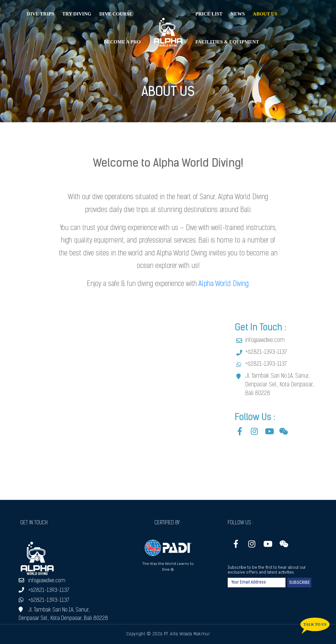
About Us (265, 14)
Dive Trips (40, 14)
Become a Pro (122, 42)
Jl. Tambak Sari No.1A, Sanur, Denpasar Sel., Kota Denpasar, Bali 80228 (280, 385)
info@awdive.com (265, 340)
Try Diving (77, 14)
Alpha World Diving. (224, 284)
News (238, 14)
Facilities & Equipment (227, 42)
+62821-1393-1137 (266, 352)
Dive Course (116, 14)
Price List (209, 14)
